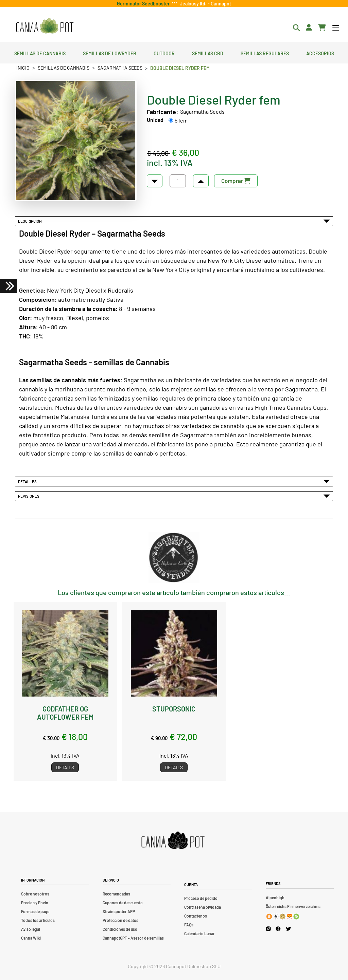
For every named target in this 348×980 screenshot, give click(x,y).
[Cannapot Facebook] (278, 929)
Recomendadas (116, 894)
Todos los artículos (38, 920)
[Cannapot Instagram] (268, 929)
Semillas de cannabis (40, 53)
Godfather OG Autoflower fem (65, 713)
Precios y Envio (35, 903)
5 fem (181, 120)
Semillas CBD (208, 53)
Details (65, 767)
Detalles (174, 481)
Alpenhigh (275, 898)
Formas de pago (35, 911)
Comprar (236, 181)
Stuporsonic (174, 709)
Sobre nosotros (35, 894)
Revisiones (174, 496)
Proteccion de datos (120, 920)
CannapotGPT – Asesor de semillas (133, 938)
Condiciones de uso (120, 929)
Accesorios (320, 53)
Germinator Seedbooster (144, 4)
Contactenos (196, 916)
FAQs (189, 925)
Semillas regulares (265, 53)
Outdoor (164, 53)
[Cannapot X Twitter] (289, 929)
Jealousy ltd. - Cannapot (204, 4)
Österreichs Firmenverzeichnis (293, 906)
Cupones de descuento (123, 903)
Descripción (174, 221)
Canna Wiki (31, 938)
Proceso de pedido (201, 898)
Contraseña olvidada (203, 907)
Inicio (23, 68)
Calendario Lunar (199, 933)
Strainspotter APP (119, 911)
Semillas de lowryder (110, 53)
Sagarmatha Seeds (120, 68)
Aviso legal (31, 929)
